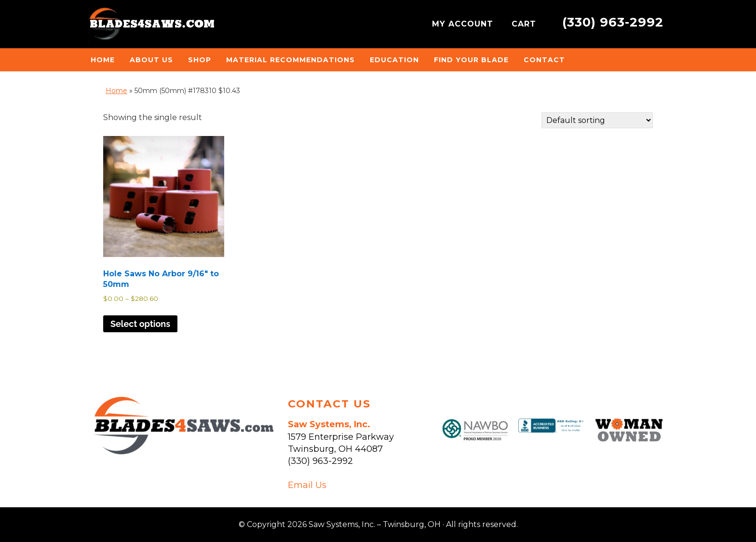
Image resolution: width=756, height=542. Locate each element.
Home (116, 91)
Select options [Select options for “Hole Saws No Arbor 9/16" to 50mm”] (140, 324)
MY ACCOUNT (464, 24)
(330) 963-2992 (613, 22)
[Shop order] (597, 120)
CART (525, 24)
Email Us (307, 485)
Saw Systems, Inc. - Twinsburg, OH (151, 27)
